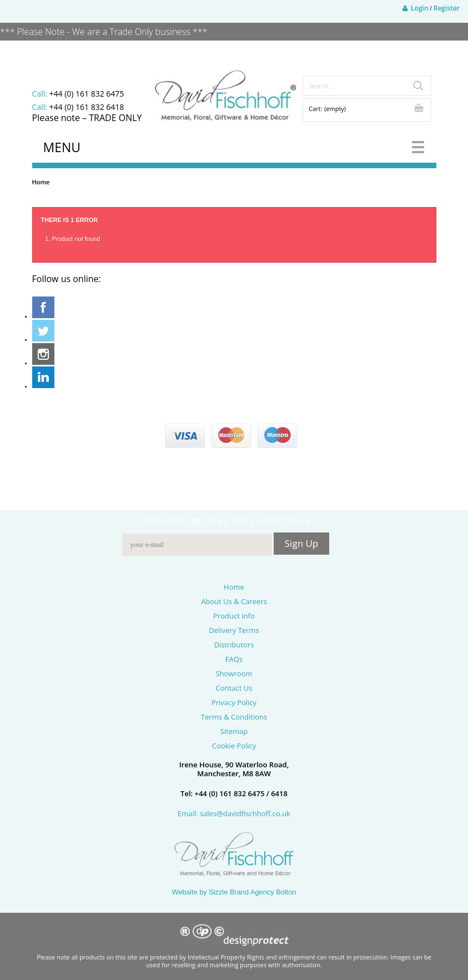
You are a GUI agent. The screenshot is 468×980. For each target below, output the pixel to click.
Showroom (234, 674)
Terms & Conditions (234, 717)
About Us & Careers (234, 601)
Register (447, 8)
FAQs (234, 659)
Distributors (234, 645)
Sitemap (234, 731)
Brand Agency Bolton (263, 892)
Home (41, 182)
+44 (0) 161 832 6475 (86, 94)
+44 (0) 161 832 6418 (86, 107)
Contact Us (234, 688)
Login (416, 8)
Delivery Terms (234, 630)
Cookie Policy (234, 746)
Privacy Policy (234, 702)
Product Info (234, 616)
